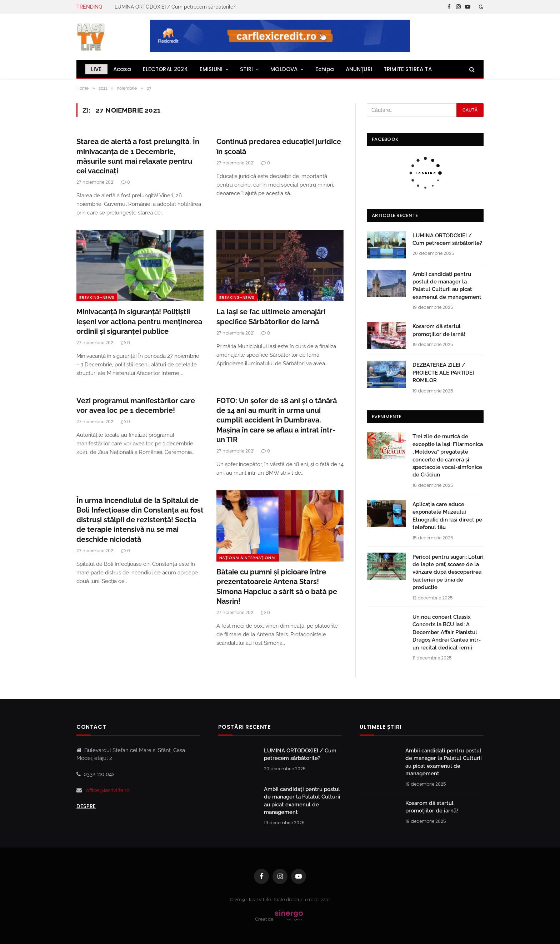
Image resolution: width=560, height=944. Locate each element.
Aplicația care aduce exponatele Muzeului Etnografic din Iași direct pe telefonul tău (447, 516)
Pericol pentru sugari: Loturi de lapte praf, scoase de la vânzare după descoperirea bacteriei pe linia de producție (448, 572)
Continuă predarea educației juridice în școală (279, 146)
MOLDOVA (284, 69)
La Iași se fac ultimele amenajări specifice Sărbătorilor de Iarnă (271, 317)
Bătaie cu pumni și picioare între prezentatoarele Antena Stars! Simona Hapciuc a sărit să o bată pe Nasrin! (277, 587)
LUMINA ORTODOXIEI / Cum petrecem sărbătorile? (175, 7)
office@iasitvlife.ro (108, 790)
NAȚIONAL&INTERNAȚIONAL (248, 558)
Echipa (325, 69)
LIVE (96, 69)
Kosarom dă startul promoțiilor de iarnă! (439, 330)
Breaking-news (97, 297)
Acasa (122, 69)
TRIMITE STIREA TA (408, 69)
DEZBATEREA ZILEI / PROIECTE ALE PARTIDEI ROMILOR (443, 373)
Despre (86, 806)
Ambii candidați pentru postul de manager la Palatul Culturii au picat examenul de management (447, 286)
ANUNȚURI (359, 69)
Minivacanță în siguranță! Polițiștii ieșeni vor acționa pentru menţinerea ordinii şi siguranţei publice (139, 321)
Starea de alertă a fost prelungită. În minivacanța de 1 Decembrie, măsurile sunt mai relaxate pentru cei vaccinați (138, 156)
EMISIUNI (211, 69)
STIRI (246, 69)
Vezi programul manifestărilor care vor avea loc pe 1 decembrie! (136, 406)
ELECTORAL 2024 (166, 69)
